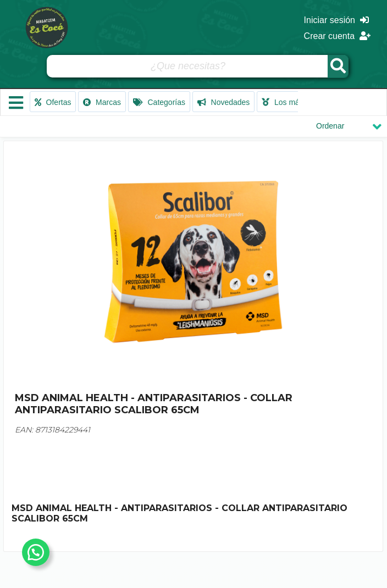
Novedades (224, 102)
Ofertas (53, 102)
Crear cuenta (337, 36)
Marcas (102, 102)
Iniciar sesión (336, 20)
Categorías (159, 102)
